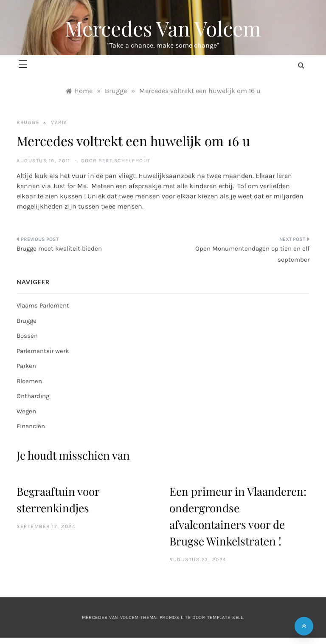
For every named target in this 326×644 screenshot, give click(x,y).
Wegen (26, 411)
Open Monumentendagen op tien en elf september (252, 254)
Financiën (31, 426)
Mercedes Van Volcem (163, 28)
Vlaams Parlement (43, 305)
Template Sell (225, 617)
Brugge (28, 122)
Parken (26, 366)
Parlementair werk (43, 351)
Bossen (27, 336)
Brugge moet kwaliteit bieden (59, 249)
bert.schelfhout (125, 161)
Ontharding (33, 396)
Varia (59, 122)
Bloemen (29, 381)
